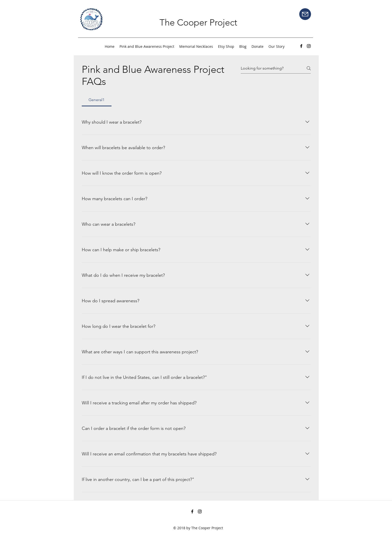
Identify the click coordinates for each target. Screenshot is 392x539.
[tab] (97, 100)
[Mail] (305, 14)
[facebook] (301, 46)
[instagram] (309, 46)
